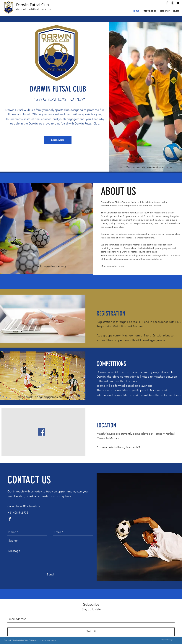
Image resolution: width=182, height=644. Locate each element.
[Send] (50, 575)
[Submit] (91, 632)
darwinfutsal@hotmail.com (34, 9)
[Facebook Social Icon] (42, 432)
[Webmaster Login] (167, 640)
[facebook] (167, 3)
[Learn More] (58, 140)
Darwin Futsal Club (32, 5)
